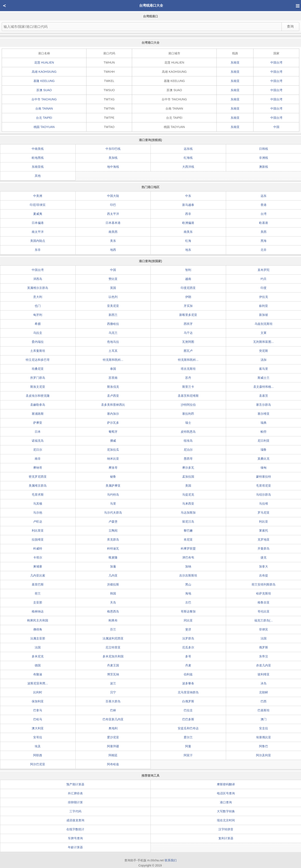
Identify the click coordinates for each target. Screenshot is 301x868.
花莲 (44, 62)
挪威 (113, 441)
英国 (113, 288)
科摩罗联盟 (188, 548)
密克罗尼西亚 (38, 477)
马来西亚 (188, 504)
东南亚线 (38, 167)
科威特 (38, 548)
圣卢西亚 (113, 396)
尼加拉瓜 (113, 450)
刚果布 (113, 620)
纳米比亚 (113, 459)
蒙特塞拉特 (264, 477)
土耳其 (113, 351)
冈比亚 (188, 620)
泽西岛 (38, 279)
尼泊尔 (188, 450)
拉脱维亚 (38, 540)
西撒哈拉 (113, 324)
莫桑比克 (264, 459)
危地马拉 (113, 342)
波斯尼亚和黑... (38, 683)
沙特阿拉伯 (188, 405)
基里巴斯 (38, 584)
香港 (264, 205)
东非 (38, 250)
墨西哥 (188, 459)
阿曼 (188, 746)
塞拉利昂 (188, 414)
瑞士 (188, 423)
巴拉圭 (188, 710)
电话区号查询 (226, 793)
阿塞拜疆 (113, 746)
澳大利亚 (38, 728)
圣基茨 (264, 396)
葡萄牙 (113, 432)
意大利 (38, 297)
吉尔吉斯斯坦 (188, 575)
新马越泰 (188, 205)
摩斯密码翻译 (226, 784)
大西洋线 (188, 167)
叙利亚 (264, 306)
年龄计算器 (75, 847)
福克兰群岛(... (264, 620)
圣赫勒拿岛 (38, 405)
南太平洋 (38, 232)
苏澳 (44, 90)
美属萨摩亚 (113, 486)
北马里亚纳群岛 (188, 692)
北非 (264, 250)
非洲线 (264, 158)
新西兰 (113, 315)
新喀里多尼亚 (188, 315)
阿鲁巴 (264, 746)
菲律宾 (264, 629)
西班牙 (188, 324)
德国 (38, 665)
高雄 (44, 72)
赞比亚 (113, 279)
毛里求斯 (38, 495)
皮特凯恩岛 (188, 432)
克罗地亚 (264, 540)
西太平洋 (113, 214)
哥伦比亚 (264, 611)
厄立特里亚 (113, 647)
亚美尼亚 (113, 306)
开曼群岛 (264, 548)
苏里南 (113, 378)
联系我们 (171, 860)
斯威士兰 (264, 378)
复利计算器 (226, 838)
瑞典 (264, 423)
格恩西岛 (113, 611)
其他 (38, 176)
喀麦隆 (113, 557)
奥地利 (113, 728)
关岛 (113, 602)
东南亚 (235, 62)
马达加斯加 (188, 513)
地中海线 (113, 167)
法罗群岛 (188, 638)
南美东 (188, 232)
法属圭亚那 (38, 638)
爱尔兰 (188, 737)
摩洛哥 (113, 468)
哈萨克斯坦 (264, 593)
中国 (276, 127)
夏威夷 (38, 214)
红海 (188, 241)
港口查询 (226, 802)
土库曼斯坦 (38, 351)
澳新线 (264, 167)
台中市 (44, 99)
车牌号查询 (75, 838)
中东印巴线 (113, 149)
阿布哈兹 (113, 764)
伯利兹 (188, 674)
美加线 (113, 158)
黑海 (264, 241)
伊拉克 (264, 297)
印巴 (113, 205)
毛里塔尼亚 (264, 486)
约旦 (264, 279)
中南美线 (38, 149)
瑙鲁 (264, 450)
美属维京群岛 (38, 486)
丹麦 (188, 665)
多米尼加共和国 (113, 656)
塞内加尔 (113, 414)
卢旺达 (38, 522)
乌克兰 (113, 333)
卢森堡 (113, 522)
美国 (188, 486)
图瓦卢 (188, 351)
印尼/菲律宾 (38, 205)
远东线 (188, 149)
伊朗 (188, 297)
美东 (113, 241)
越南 (188, 279)
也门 (38, 306)
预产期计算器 (75, 784)
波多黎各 (188, 683)
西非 (188, 214)
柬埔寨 (38, 566)
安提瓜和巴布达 (188, 728)
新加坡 (264, 315)
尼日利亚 (264, 441)
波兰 (113, 683)
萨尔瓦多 (113, 423)
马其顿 (38, 504)
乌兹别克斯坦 (264, 324)
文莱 (264, 333)
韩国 (113, 593)
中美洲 (38, 196)
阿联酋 (38, 755)
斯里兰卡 (188, 387)
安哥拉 (38, 737)
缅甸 (264, 468)
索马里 (264, 369)
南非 (38, 459)
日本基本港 (113, 223)
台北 (44, 118)
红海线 (188, 158)
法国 (264, 638)
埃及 (38, 746)
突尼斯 (264, 351)
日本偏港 (38, 223)
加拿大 (264, 566)
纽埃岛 (188, 441)
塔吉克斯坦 (188, 369)
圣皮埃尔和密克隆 (38, 396)
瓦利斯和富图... (264, 342)
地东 (188, 250)
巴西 (264, 701)
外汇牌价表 (75, 793)
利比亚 (264, 522)
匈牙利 (38, 315)
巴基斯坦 (264, 710)
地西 (113, 250)
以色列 (113, 297)
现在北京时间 (226, 820)
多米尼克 (38, 656)
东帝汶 (264, 656)
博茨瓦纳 (113, 674)
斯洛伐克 (113, 387)
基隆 (44, 81)
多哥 (188, 656)
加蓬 (113, 566)
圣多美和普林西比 (113, 405)
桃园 (44, 127)
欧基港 (264, 223)
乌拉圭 (38, 333)
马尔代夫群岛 (113, 513)
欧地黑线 (38, 158)
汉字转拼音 (226, 829)
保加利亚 (38, 701)
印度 (264, 288)
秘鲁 (113, 477)
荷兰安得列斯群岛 (264, 584)
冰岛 (264, 683)
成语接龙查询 (75, 820)
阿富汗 (188, 755)
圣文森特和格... (264, 387)
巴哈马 (38, 719)
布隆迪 (38, 674)
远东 (264, 196)
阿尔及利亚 (264, 755)
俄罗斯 (264, 647)
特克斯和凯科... (113, 360)
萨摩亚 (38, 423)
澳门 (264, 719)
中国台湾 (276, 62)
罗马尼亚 (264, 513)
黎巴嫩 (188, 531)
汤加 (264, 360)
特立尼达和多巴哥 (38, 360)
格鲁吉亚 (264, 602)
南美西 (113, 232)
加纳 (188, 566)
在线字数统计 (75, 829)
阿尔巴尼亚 (38, 764)
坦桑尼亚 (38, 369)
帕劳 (264, 432)
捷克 (264, 557)
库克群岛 (113, 540)
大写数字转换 (226, 811)
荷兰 (38, 593)
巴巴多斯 (188, 719)
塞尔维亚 (264, 414)
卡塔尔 (38, 557)
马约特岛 (113, 495)
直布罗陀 (264, 270)
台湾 (264, 214)
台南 (44, 108)
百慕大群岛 (113, 701)
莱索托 (264, 531)
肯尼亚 (188, 540)
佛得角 (38, 629)
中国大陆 (113, 196)
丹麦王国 (113, 665)
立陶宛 (113, 531)
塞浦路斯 (38, 414)
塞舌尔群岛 (264, 405)
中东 (188, 196)
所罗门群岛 (38, 378)
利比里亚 (38, 531)
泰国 (113, 369)
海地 (188, 593)
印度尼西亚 (188, 288)
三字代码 (75, 811)
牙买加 (188, 306)
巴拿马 (38, 710)
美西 (264, 232)
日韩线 (264, 149)
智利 (188, 270)
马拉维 (264, 504)
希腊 (38, 324)
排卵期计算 (75, 802)
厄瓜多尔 (188, 647)
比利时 (38, 692)
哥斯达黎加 (188, 611)
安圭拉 (264, 728)
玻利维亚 (264, 674)
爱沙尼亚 (113, 737)
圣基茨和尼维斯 (188, 396)
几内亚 (113, 575)
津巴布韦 (188, 557)
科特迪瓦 (113, 548)
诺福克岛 (38, 441)
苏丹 (188, 378)
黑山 (188, 584)
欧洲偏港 (188, 223)
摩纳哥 (38, 468)
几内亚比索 (38, 575)
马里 (113, 504)
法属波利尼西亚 (113, 638)
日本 (38, 432)
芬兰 (113, 629)
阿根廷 (113, 755)
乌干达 (188, 333)
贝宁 (113, 692)
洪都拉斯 (113, 584)
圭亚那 (38, 602)
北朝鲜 (264, 692)
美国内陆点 (38, 241)
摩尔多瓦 (188, 468)
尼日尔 (38, 450)
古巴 (188, 602)
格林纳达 (38, 611)
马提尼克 (188, 495)
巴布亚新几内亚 (113, 719)
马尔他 (38, 513)
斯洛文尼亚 (38, 387)
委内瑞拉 (38, 342)
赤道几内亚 (264, 665)
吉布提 (264, 575)
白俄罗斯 (188, 701)
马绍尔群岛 (264, 495)
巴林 (113, 710)
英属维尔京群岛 (38, 288)
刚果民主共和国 (38, 620)
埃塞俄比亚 (264, 737)
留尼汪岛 (188, 522)
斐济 (188, 629)
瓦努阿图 (188, 342)
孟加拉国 (188, 477)
